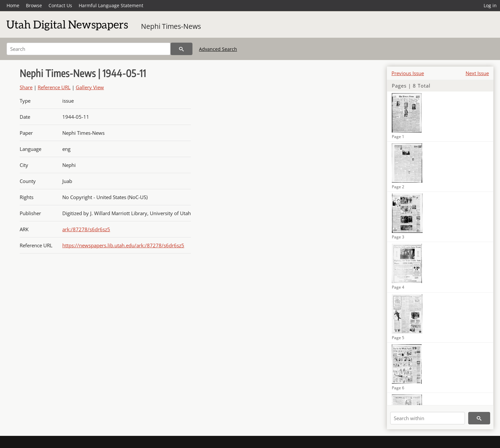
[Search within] (428, 418)
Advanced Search (218, 49)
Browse (34, 5)
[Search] (89, 49)
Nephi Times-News (171, 26)
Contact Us (60, 5)
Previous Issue (408, 73)
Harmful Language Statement (111, 5)
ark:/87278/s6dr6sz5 (86, 229)
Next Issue (477, 73)
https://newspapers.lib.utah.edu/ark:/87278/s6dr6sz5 (123, 245)
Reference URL (54, 87)
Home (13, 5)
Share (26, 87)
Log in (490, 5)
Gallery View (90, 87)
